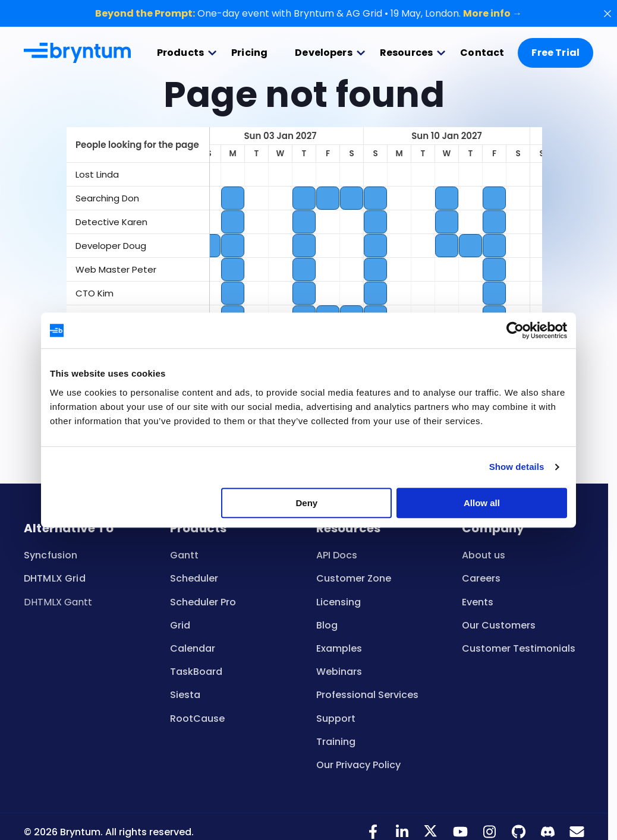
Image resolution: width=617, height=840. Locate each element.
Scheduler (194, 578)
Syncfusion (51, 555)
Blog (327, 625)
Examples (339, 648)
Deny (307, 503)
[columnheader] (138, 145)
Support (336, 719)
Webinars (339, 672)
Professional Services (367, 695)
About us (484, 555)
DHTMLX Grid (55, 578)
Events (478, 602)
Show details (517, 467)
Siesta (185, 695)
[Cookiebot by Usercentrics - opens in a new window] (515, 330)
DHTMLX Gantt (58, 602)
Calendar (193, 648)
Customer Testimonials (519, 648)
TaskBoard (196, 672)
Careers (481, 578)
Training (336, 742)
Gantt (184, 555)
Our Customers (499, 625)
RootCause (197, 719)
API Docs (337, 555)
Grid (180, 625)
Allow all (482, 503)
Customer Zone (354, 578)
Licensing (339, 602)
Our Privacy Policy (358, 765)
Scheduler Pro (203, 602)
